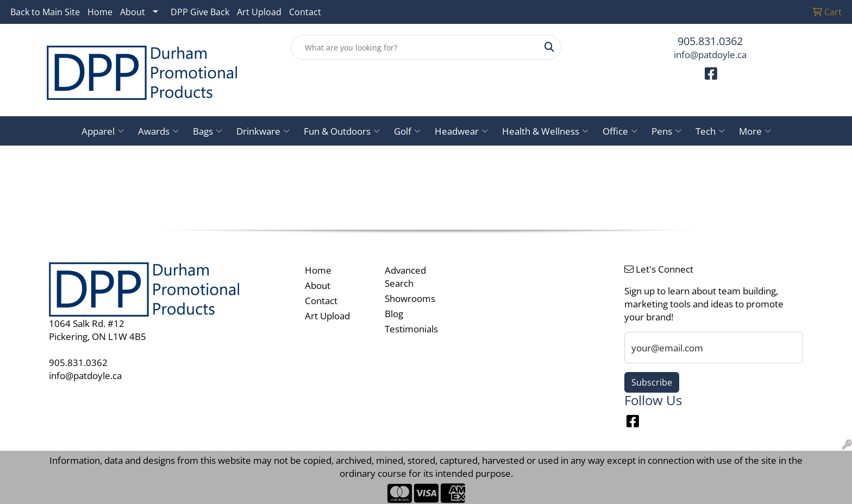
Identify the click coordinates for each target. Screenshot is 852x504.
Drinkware (263, 131)
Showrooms (410, 298)
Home (100, 12)
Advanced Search (405, 276)
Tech (710, 131)
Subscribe (652, 382)
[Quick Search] (415, 47)
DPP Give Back (200, 12)
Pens (666, 131)
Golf (407, 131)
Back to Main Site (45, 12)
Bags (208, 131)
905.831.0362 (710, 41)
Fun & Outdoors (342, 131)
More (755, 131)
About (133, 12)
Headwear (461, 131)
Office (620, 131)
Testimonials (411, 329)
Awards (158, 131)
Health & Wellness (545, 131)
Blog (394, 313)
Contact (305, 12)
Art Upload (259, 12)
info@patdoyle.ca (710, 54)
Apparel (103, 131)
